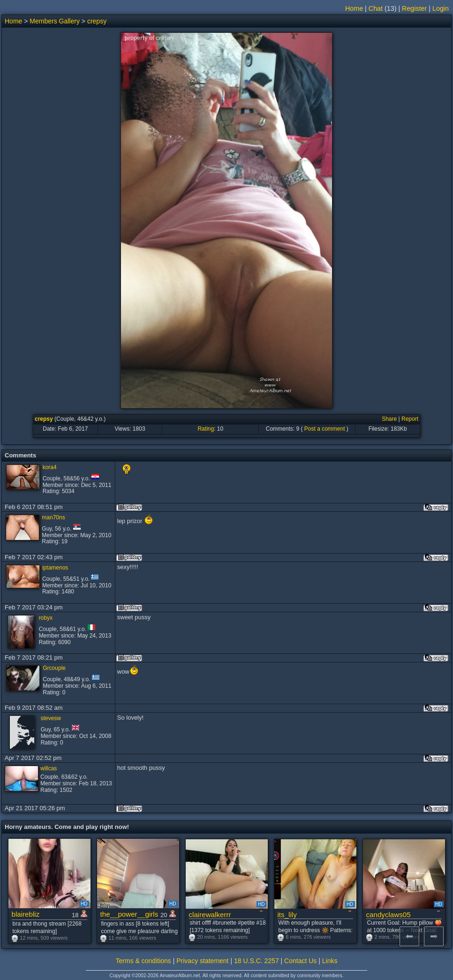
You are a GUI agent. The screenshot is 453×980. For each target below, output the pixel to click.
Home (354, 8)
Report (410, 419)
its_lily (287, 915)
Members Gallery (55, 21)
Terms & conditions (143, 961)
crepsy (97, 21)
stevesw (51, 718)
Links (330, 961)
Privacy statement (202, 961)
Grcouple (54, 668)
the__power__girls (129, 914)
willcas (49, 768)
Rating (206, 429)
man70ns (53, 517)
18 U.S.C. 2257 (257, 961)
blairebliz (26, 914)
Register (414, 8)
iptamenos (55, 568)
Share (389, 419)
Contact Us (300, 961)
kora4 (50, 467)
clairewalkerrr (210, 915)
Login (441, 8)
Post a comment (325, 429)
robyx (46, 618)
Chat (376, 8)
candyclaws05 (389, 915)
